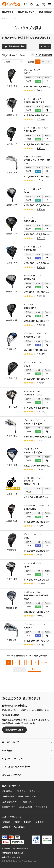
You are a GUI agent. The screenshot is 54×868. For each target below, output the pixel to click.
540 (46, 663)
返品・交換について (11, 802)
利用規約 (6, 849)
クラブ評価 (7, 751)
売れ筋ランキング (10, 742)
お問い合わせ (42, 807)
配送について (35, 791)
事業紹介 (28, 822)
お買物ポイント (9, 807)
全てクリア (45, 47)
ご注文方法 (21, 791)
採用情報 (40, 822)
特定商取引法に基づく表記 (13, 853)
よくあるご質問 (25, 807)
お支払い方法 (8, 797)
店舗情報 (6, 827)
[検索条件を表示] (14, 46)
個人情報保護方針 (21, 849)
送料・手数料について (27, 797)
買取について (29, 802)
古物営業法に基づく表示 (12, 857)
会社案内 (6, 822)
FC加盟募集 (19, 827)
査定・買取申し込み (15, 730)
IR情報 (17, 822)
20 (38, 62)
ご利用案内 (7, 791)
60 (49, 62)
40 (43, 62)
